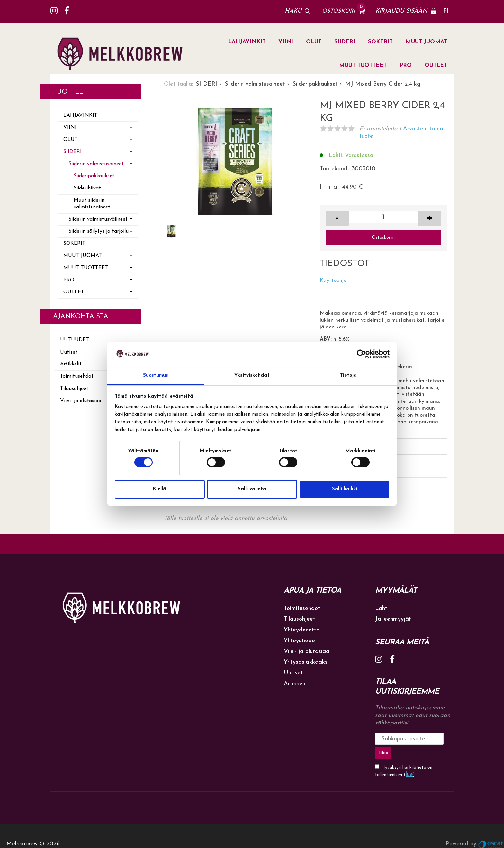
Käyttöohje (333, 281)
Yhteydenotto (302, 630)
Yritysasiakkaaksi (306, 662)
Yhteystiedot (301, 641)
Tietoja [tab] (349, 376)
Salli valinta (252, 489)
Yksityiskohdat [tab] (252, 376)
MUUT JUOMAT (426, 42)
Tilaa (438, 738)
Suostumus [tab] (156, 376)
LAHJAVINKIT (247, 42)
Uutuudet (75, 340)
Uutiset (69, 352)
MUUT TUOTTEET (363, 65)
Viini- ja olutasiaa (81, 401)
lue (409, 758)
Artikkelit (71, 364)
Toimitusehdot (77, 376)
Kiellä (160, 489)
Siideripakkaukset (94, 176)
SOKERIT (380, 42)
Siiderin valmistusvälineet (98, 219)
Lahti (382, 608)
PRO (406, 65)
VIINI (286, 42)
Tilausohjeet (74, 389)
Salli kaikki (345, 489)
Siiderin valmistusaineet (96, 164)
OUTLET (436, 65)
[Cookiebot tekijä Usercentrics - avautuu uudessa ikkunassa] (361, 354)
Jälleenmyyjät (393, 619)
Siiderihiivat (87, 188)
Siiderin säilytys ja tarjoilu (99, 231)
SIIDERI (345, 42)
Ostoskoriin (383, 238)
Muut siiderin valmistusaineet (92, 204)
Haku (293, 11)
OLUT (314, 42)
